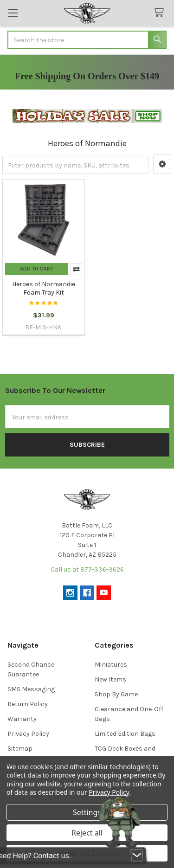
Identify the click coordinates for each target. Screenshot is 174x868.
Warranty (22, 719)
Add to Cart (36, 269)
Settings (87, 812)
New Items (110, 679)
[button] (162, 164)
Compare (76, 269)
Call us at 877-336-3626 (87, 569)
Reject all (87, 833)
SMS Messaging (31, 689)
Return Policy (28, 704)
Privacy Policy (28, 734)
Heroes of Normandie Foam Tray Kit (44, 288)
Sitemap (20, 749)
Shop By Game (116, 694)
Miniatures (111, 665)
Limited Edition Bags (125, 734)
